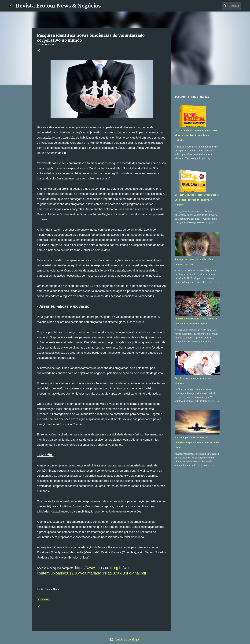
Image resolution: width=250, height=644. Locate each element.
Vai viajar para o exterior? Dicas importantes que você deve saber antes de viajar (197, 442)
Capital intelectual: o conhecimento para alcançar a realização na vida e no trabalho (196, 135)
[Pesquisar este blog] (224, 6)
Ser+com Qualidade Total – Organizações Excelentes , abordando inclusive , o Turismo (197, 200)
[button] (39, 51)
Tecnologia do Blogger (125, 640)
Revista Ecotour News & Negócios (58, 6)
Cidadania (43, 599)
